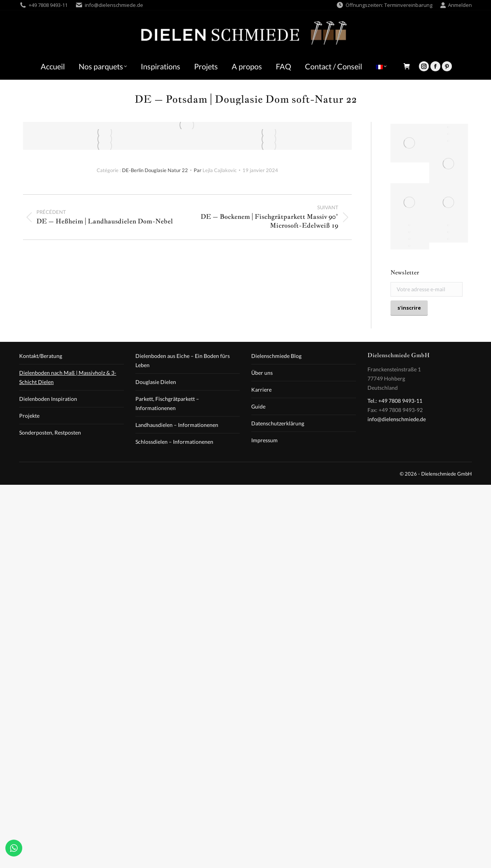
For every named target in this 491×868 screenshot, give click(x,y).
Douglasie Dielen (156, 382)
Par (215, 170)
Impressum (264, 440)
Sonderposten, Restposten (50, 432)
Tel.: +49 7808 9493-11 (395, 401)
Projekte (29, 416)
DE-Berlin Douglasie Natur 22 (155, 170)
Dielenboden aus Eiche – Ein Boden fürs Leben (183, 360)
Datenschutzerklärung (278, 423)
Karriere (261, 390)
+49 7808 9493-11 (48, 5)
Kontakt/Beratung (41, 356)
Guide (258, 406)
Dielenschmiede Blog (276, 356)
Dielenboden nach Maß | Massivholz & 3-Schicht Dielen (68, 377)
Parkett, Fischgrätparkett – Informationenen (167, 403)
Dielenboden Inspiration (48, 399)
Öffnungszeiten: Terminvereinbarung (384, 5)
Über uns (262, 373)
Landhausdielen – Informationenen (177, 425)
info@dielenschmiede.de (114, 5)
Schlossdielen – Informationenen (174, 442)
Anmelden (456, 5)
